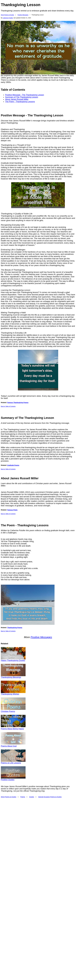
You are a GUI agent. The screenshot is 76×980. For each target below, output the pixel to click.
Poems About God (9, 746)
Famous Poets (12, 510)
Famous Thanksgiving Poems (18, 403)
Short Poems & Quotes (7, 15)
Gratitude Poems (13, 465)
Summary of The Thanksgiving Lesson (22, 97)
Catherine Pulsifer (8, 18)
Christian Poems (8, 711)
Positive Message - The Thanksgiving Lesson (25, 95)
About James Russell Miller (17, 99)
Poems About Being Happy (12, 729)
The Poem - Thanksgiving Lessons (20, 102)
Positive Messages (23, 15)
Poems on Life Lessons (11, 763)
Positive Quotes (8, 780)
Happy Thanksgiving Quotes (13, 660)
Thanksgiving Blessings (11, 677)
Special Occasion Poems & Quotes (50, 797)
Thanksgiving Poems (15, 628)
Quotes (32, 797)
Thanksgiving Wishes (10, 694)
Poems (23, 797)
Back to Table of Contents (8, 406)
